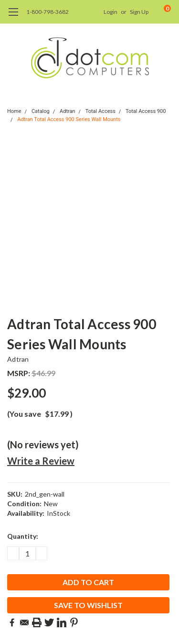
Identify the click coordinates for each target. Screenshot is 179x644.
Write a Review (41, 461)
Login (111, 12)
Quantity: (23, 536)
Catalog (41, 111)
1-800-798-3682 (47, 12)
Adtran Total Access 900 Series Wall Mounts (69, 119)
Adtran (68, 111)
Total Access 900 (146, 111)
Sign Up (139, 12)
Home (14, 111)
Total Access (100, 111)
